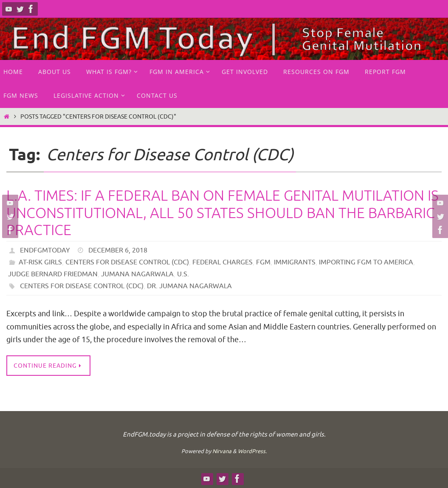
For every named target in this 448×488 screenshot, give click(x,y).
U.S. (183, 274)
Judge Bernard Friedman (53, 274)
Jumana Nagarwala (137, 274)
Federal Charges (223, 262)
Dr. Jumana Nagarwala (189, 286)
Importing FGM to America (366, 262)
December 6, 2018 (118, 250)
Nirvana (222, 451)
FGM (263, 262)
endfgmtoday (45, 250)
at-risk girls (40, 262)
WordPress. (252, 451)
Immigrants (295, 262)
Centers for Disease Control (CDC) (127, 262)
